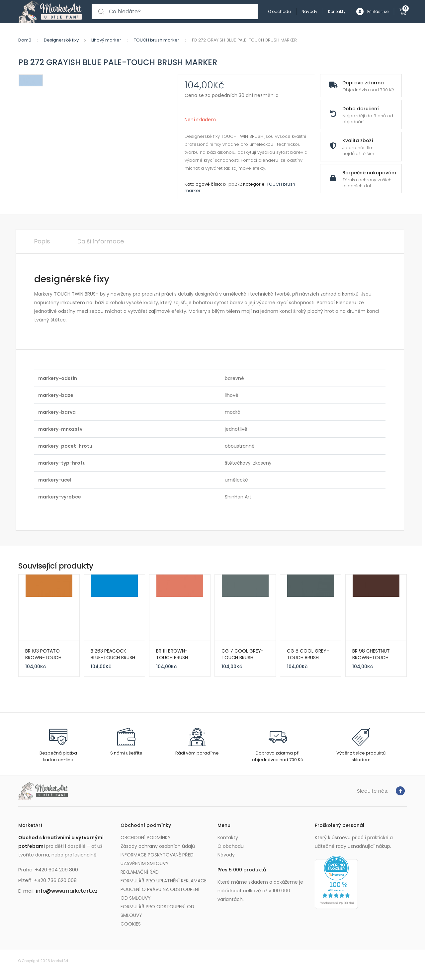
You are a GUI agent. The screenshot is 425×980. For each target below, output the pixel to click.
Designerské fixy (61, 40)
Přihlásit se (372, 12)
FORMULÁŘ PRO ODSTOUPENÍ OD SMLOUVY (157, 911)
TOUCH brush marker (157, 40)
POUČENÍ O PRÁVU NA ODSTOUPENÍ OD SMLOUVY (160, 894)
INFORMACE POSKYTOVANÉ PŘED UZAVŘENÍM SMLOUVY (157, 859)
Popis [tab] (42, 241)
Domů (25, 40)
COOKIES (131, 924)
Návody (309, 11)
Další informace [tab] (101, 241)
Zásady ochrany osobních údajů (158, 846)
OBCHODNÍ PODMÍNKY (146, 838)
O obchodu (279, 11)
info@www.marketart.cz (67, 891)
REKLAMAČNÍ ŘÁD (140, 872)
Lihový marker (106, 40)
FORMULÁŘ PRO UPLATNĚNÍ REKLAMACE (164, 881)
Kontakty (337, 11)
